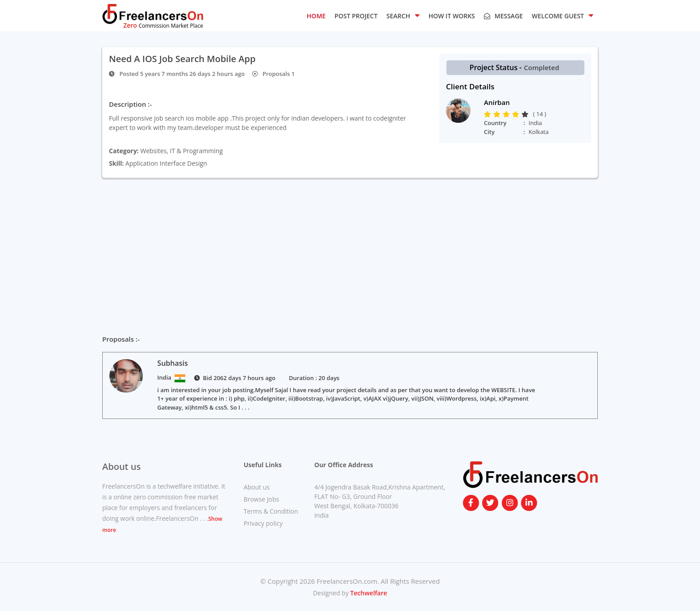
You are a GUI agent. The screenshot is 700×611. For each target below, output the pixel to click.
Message (503, 16)
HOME (316, 16)
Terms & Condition (271, 511)
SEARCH (403, 15)
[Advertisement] (350, 251)
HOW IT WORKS (452, 16)
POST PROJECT (356, 16)
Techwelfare (368, 593)
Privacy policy (263, 523)
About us (257, 487)
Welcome (562, 15)
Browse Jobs (262, 499)
